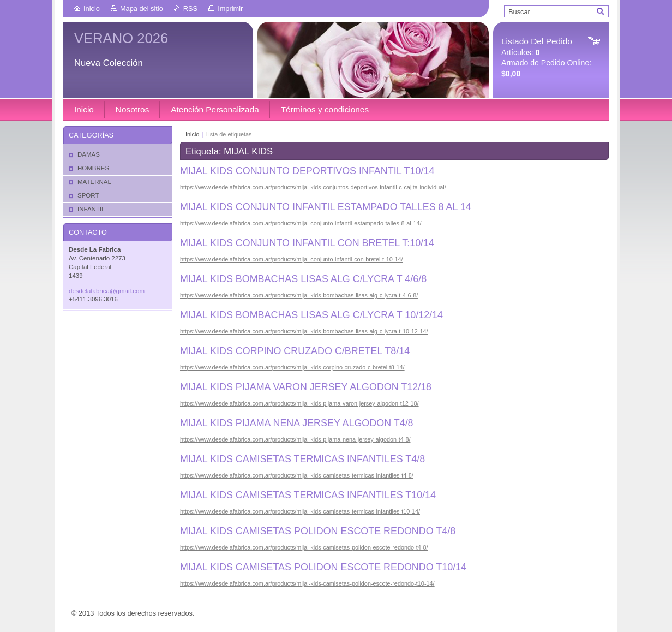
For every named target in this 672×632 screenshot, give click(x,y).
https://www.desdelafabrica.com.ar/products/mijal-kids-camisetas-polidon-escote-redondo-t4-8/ (304, 547)
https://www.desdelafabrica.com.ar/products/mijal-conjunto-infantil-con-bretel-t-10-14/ (292, 259)
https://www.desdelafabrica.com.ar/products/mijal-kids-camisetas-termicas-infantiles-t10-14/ (300, 511)
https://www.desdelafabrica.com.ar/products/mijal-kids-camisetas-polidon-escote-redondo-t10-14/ (307, 583)
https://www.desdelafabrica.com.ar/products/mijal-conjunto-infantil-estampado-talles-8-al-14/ (301, 223)
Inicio (92, 8)
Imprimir (230, 8)
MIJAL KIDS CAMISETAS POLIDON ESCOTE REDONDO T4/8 (318, 531)
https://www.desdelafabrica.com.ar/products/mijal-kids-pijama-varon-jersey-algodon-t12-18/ (299, 403)
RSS (190, 8)
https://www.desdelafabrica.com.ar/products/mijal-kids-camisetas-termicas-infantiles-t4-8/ (297, 475)
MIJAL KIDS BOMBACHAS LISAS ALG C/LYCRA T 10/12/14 (311, 315)
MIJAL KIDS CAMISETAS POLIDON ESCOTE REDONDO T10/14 (323, 567)
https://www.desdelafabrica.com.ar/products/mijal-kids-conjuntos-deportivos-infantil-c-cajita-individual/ (313, 187)
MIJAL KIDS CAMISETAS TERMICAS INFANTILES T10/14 (308, 495)
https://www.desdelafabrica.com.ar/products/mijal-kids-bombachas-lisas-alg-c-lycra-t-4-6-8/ (299, 295)
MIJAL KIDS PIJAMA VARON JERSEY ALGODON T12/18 (306, 387)
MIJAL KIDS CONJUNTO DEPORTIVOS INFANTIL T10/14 (307, 171)
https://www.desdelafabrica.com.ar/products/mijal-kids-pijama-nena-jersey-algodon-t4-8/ (295, 439)
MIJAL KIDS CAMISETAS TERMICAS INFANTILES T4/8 (302, 459)
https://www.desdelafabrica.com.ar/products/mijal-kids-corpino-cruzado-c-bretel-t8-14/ (292, 367)
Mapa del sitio (142, 8)
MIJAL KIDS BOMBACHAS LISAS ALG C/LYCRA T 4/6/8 (303, 279)
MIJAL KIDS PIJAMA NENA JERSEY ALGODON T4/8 (297, 423)
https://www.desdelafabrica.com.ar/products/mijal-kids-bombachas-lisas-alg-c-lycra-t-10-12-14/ (304, 331)
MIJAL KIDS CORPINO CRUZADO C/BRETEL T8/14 (295, 351)
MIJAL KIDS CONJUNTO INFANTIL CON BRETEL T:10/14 (307, 243)
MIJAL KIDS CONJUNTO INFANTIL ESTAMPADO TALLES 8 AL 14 (326, 207)
